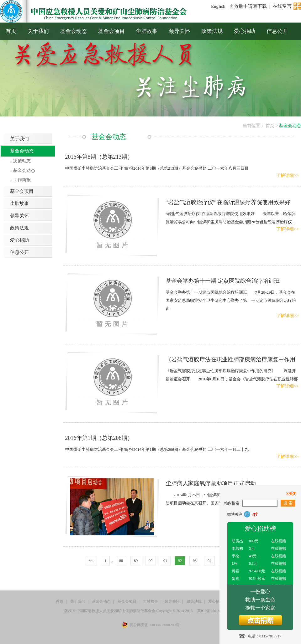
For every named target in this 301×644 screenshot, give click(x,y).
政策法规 (212, 31)
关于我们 (38, 31)
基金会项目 (111, 31)
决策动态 (22, 161)
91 (165, 561)
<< (91, 561)
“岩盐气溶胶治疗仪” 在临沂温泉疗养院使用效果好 (228, 202)
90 (150, 561)
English (218, 6)
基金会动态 (74, 31)
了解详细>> (288, 175)
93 (195, 561)
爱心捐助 (245, 31)
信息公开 (277, 31)
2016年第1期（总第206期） (99, 438)
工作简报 (22, 180)
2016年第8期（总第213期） (99, 157)
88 (121, 561)
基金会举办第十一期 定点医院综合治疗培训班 (223, 281)
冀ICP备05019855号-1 (215, 611)
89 (136, 561)
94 (209, 561)
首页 (11, 31)
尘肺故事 (147, 31)
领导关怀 (179, 31)
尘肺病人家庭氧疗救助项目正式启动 (211, 483)
